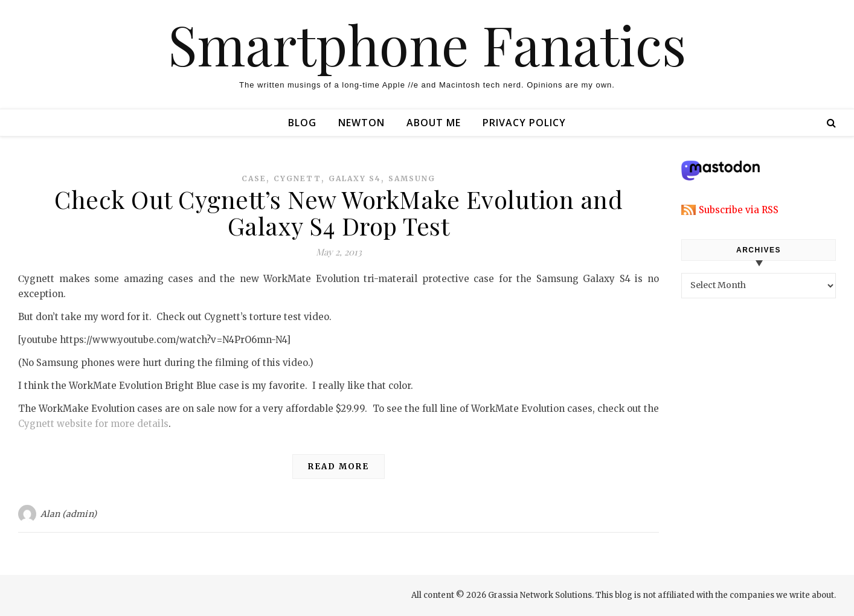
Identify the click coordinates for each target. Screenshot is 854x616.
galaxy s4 (355, 178)
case (254, 178)
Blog (302, 123)
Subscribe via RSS (739, 210)
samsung (412, 178)
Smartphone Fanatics (427, 44)
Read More (339, 467)
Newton (361, 123)
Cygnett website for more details (93, 424)
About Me (434, 123)
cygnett (297, 178)
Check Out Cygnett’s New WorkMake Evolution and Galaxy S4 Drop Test (339, 212)
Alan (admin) (69, 514)
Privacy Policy (524, 123)
